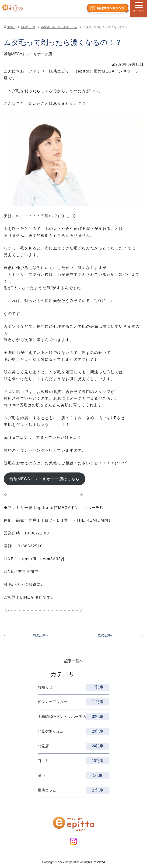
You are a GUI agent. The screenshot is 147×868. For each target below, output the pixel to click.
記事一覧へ (73, 661)
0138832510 (30, 546)
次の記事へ (121, 635)
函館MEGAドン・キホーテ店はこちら (45, 479)
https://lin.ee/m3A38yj (42, 559)
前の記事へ (26, 635)
